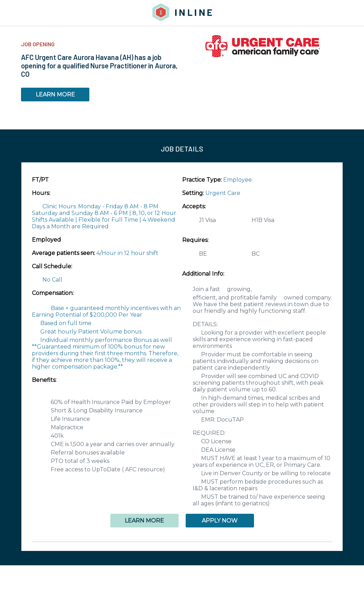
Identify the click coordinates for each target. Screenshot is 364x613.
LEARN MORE (55, 95)
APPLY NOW (220, 521)
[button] (182, 542)
